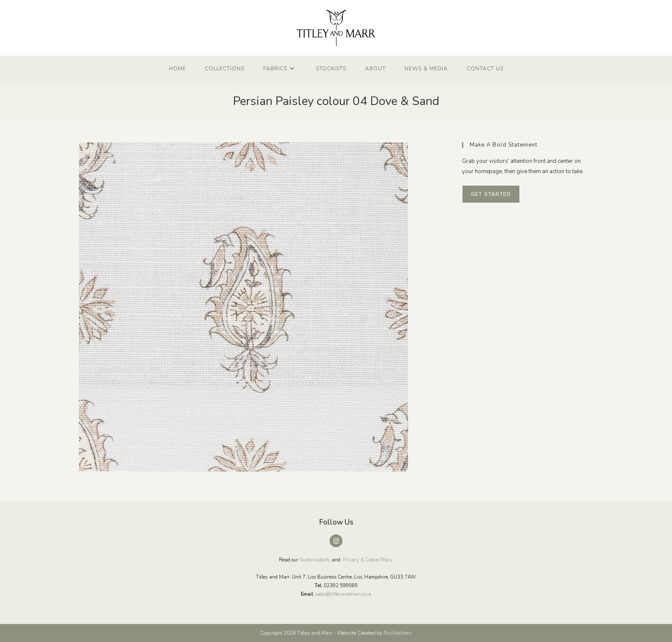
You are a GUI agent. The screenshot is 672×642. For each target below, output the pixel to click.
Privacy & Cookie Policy (367, 560)
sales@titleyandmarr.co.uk (343, 594)
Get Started (491, 194)
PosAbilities (398, 633)
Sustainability (315, 560)
